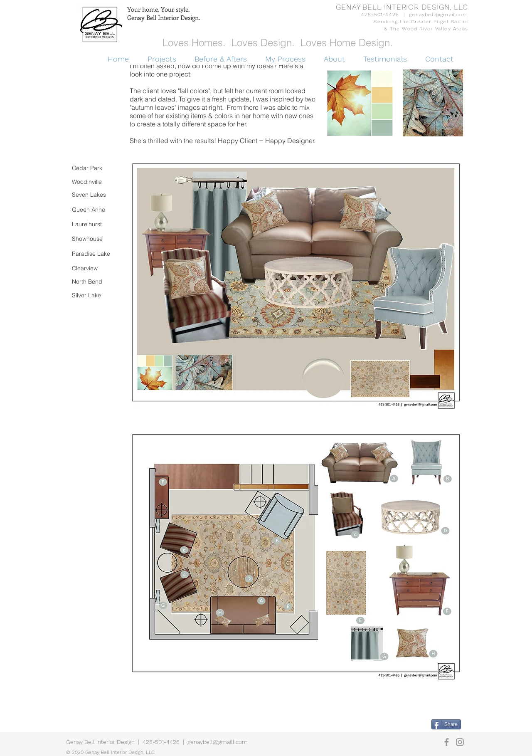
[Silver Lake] (93, 295)
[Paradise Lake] (93, 254)
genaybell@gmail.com (438, 15)
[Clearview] (93, 268)
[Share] (446, 724)
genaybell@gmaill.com (218, 742)
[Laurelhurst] (93, 224)
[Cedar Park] (90, 168)
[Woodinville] (93, 182)
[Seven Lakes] (95, 195)
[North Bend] (93, 282)
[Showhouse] (93, 239)
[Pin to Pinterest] (421, 724)
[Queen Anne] (93, 210)
